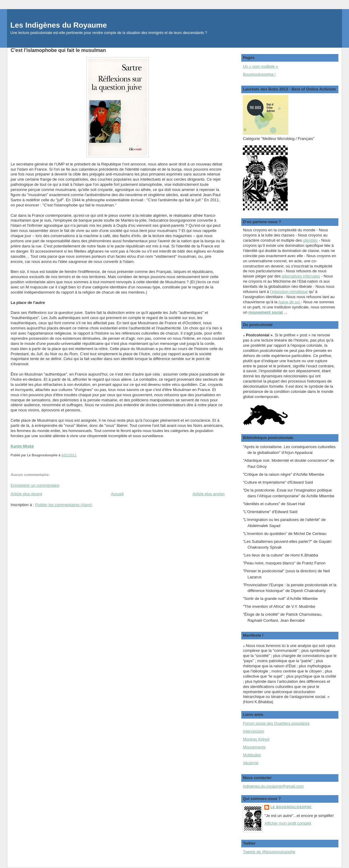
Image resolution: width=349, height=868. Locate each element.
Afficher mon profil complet (288, 823)
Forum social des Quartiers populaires (276, 723)
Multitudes (252, 755)
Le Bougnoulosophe (291, 807)
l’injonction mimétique (289, 292)
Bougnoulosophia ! (259, 74)
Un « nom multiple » (260, 66)
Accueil (117, 494)
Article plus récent (26, 494)
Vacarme (251, 763)
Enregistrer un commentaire (35, 485)
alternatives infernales (301, 276)
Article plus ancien (209, 494)
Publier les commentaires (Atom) (64, 505)
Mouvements (254, 747)
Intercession (253, 731)
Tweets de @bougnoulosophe (269, 852)
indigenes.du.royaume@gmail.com (273, 786)
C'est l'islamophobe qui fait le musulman (58, 50)
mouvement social (265, 312)
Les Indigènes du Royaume (59, 25)
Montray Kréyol (256, 739)
